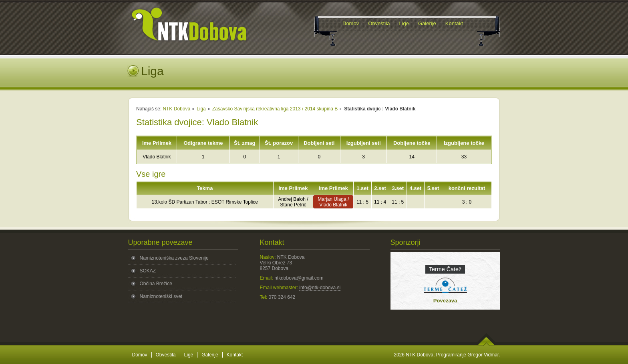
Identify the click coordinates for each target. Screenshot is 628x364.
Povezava (447, 301)
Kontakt (235, 355)
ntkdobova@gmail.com (299, 278)
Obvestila (166, 355)
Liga (201, 109)
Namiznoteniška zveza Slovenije (174, 258)
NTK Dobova (176, 109)
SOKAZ (148, 271)
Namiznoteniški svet (161, 296)
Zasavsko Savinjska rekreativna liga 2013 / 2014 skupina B (275, 109)
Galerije (210, 355)
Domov (140, 355)
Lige (189, 355)
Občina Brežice (156, 284)
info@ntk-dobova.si (320, 288)
